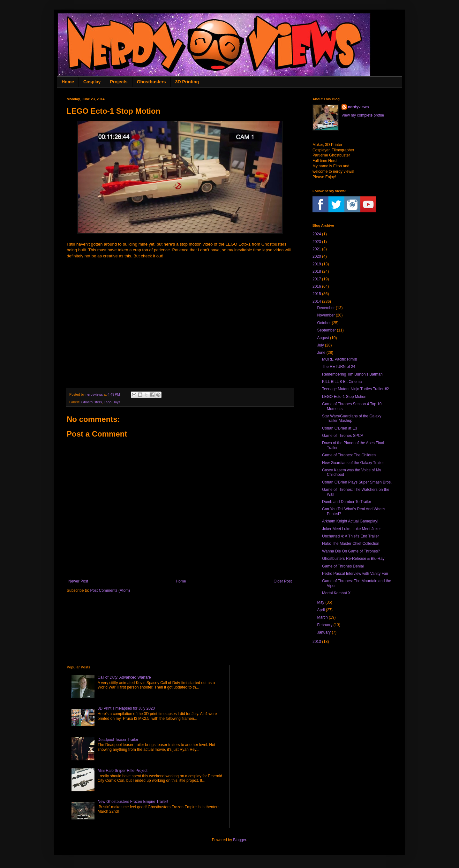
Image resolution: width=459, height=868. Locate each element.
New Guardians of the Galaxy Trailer (353, 463)
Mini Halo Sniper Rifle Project (123, 771)
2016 (317, 286)
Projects (119, 82)
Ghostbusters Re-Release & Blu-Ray (353, 559)
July (320, 345)
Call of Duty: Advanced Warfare (124, 677)
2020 (317, 256)
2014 (317, 301)
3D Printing (187, 82)
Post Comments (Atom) (110, 590)
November (326, 315)
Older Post (283, 581)
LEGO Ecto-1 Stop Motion (344, 397)
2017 (317, 279)
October (324, 323)
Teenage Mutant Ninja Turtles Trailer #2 (355, 389)
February (325, 625)
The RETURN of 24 (339, 367)
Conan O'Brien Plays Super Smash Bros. (357, 482)
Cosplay (92, 82)
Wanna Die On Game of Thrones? (351, 551)
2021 (317, 249)
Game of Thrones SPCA (343, 436)
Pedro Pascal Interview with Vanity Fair (355, 574)
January (324, 632)
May (321, 602)
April (321, 610)
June (321, 353)
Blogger (240, 840)
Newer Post (78, 581)
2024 (317, 234)
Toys (117, 402)
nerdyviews (358, 107)
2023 (317, 242)
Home (68, 82)
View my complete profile (363, 115)
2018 (317, 271)
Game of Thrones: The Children (349, 455)
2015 (317, 294)
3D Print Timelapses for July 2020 (126, 708)
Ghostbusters (151, 82)
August (323, 338)
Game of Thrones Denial (343, 566)
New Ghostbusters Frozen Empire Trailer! (133, 802)
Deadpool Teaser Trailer (118, 740)
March (322, 617)
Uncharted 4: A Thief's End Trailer (350, 536)
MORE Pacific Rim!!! (339, 359)
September (326, 330)
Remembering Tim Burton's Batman (352, 374)
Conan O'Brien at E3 (340, 428)
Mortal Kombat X (336, 593)
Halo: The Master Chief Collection (351, 544)
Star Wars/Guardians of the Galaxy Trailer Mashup (352, 418)
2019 (317, 264)
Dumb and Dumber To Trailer (347, 502)
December (326, 308)
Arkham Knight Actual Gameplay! (350, 521)
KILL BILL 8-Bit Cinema (342, 382)
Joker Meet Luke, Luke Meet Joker (351, 529)
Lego (108, 402)
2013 (317, 642)
